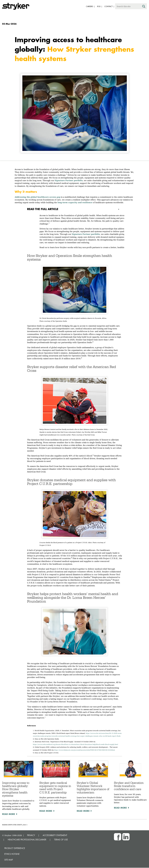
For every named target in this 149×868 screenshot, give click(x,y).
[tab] (75, 209)
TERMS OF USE (61, 840)
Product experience (15, 848)
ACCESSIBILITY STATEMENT (55, 835)
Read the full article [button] (43, 209)
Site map (9, 860)
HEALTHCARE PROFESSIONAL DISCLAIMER (27, 840)
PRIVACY (31, 835)
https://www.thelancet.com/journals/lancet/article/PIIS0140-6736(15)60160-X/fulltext (85, 750)
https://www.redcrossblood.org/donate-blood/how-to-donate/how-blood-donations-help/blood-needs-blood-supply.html (75, 744)
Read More (9, 814)
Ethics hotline (12, 854)
